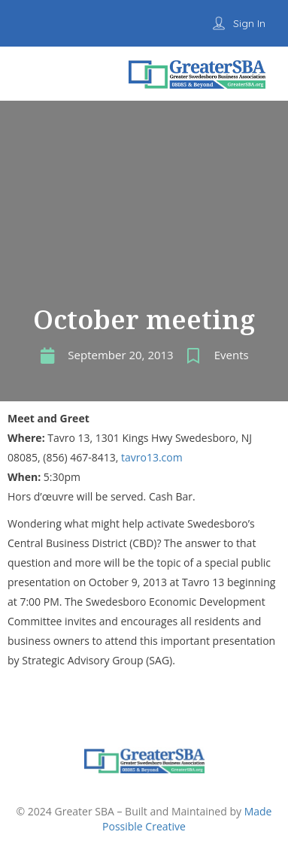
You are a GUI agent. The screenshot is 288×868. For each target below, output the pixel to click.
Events (232, 355)
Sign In (249, 23)
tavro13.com (152, 457)
